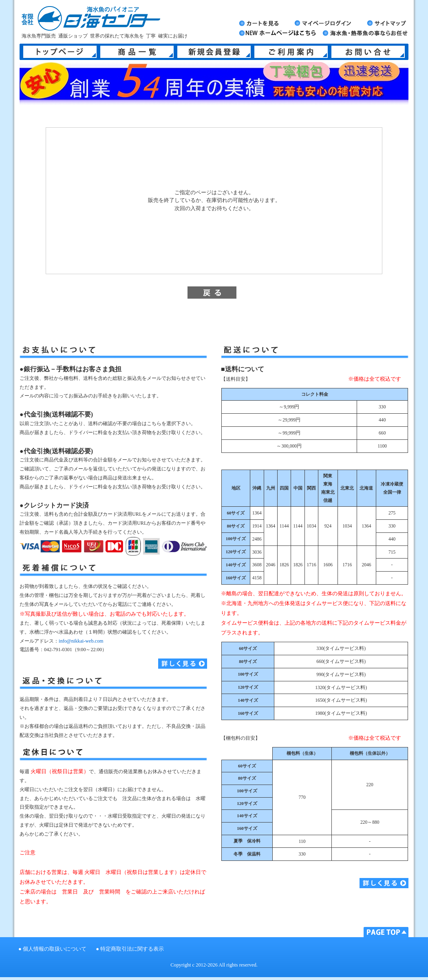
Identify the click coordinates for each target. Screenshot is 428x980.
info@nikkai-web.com (81, 641)
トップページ (60, 52)
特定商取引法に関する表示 (132, 949)
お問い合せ (368, 52)
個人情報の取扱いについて (55, 949)
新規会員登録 (214, 52)
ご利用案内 (291, 52)
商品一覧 (137, 52)
